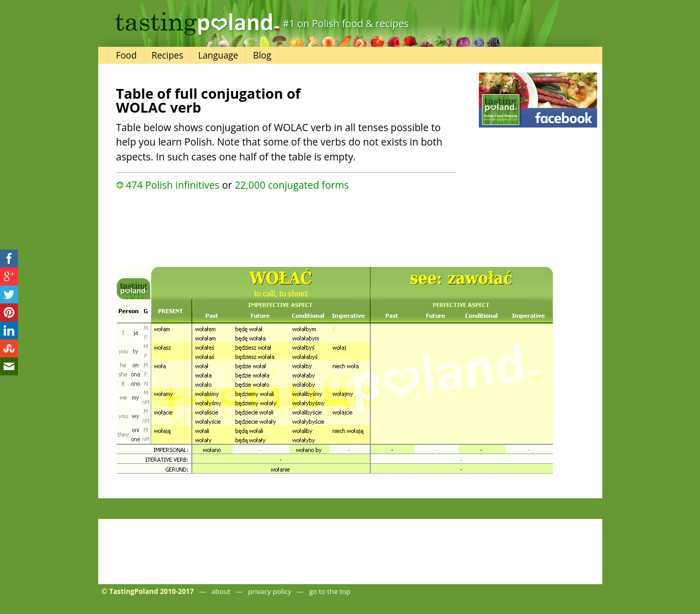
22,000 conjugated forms (292, 185)
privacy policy (270, 591)
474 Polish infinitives (172, 185)
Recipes (167, 55)
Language (218, 55)
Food (127, 55)
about (221, 591)
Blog (262, 55)
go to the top (330, 591)
